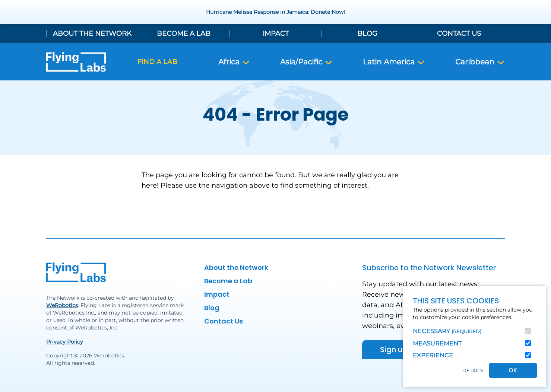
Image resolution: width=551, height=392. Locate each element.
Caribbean (480, 62)
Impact (276, 34)
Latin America (394, 62)
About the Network (92, 34)
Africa (234, 62)
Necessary (447, 331)
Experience (433, 355)
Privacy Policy (65, 342)
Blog (367, 34)
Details (473, 371)
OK (513, 370)
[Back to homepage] (76, 62)
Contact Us (459, 34)
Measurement (437, 343)
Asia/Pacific (307, 62)
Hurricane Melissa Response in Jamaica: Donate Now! (275, 12)
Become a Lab (184, 34)
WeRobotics (62, 305)
